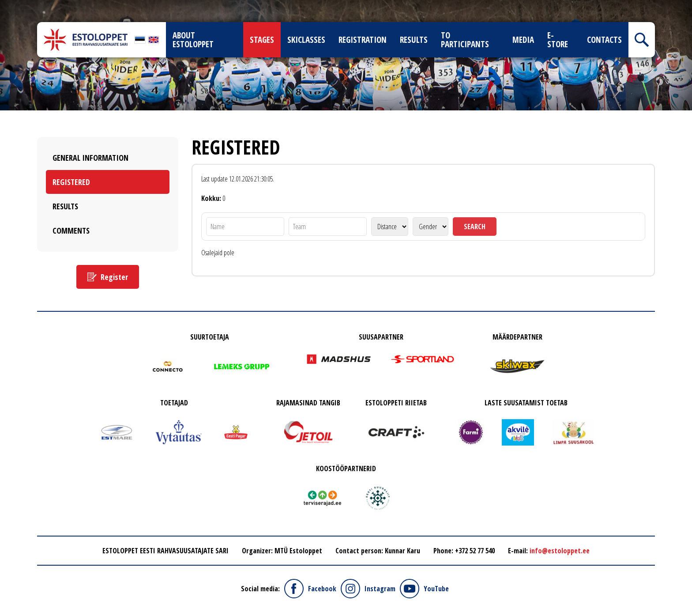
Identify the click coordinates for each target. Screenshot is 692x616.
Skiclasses (306, 40)
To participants (465, 40)
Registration (363, 40)
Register (114, 277)
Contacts (604, 40)
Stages (262, 40)
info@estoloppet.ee (560, 551)
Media (523, 40)
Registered (71, 182)
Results (414, 40)
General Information (90, 158)
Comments (71, 231)
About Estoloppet (193, 40)
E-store (558, 40)
